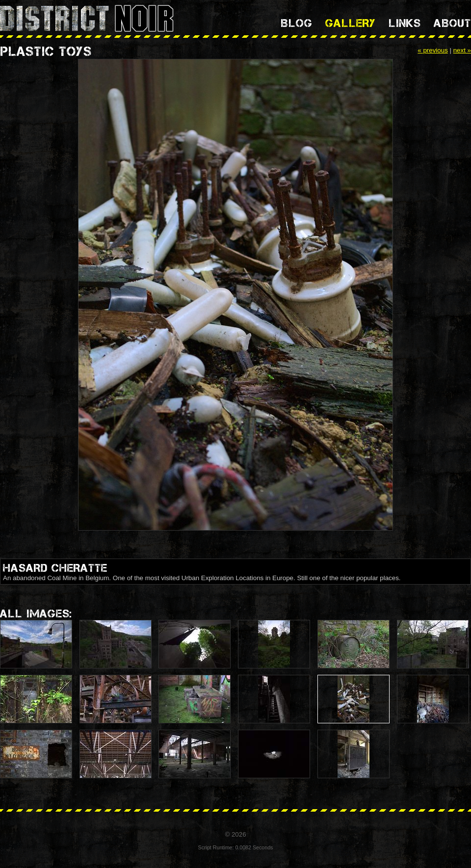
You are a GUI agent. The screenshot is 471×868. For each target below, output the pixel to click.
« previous (433, 50)
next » (462, 50)
